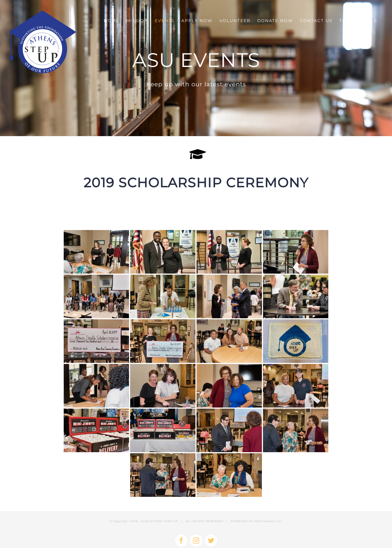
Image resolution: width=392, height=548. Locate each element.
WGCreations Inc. (268, 521)
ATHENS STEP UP (164, 521)
